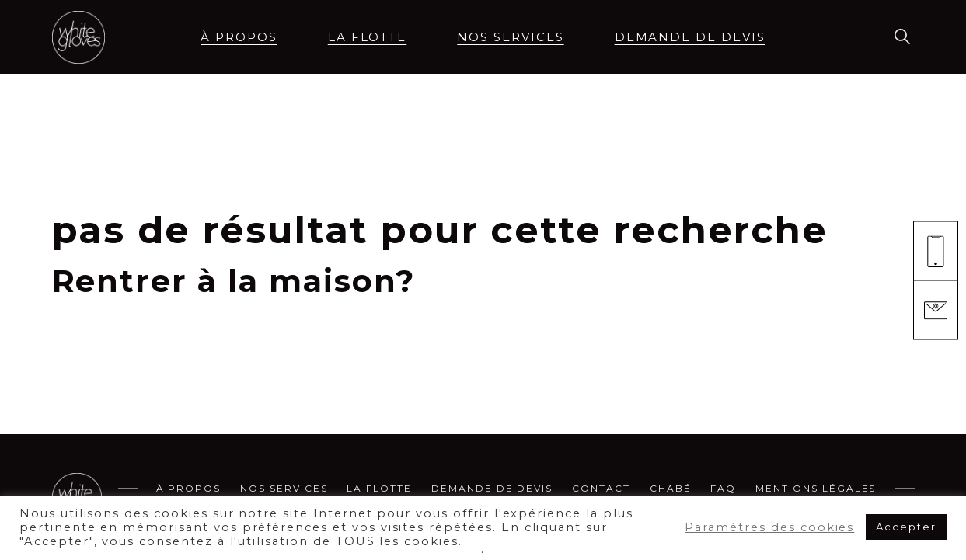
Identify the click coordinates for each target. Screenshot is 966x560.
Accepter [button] (906, 527)
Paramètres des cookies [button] (769, 527)
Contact (601, 488)
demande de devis (690, 37)
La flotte (368, 37)
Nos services (510, 37)
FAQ (723, 488)
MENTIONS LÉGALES (816, 488)
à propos (239, 37)
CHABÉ (671, 488)
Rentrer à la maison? (234, 281)
